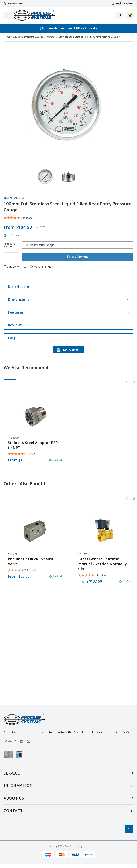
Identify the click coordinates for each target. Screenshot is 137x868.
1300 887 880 (13, 3)
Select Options (78, 257)
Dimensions (68, 299)
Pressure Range (9, 245)
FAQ (68, 338)
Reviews (68, 325)
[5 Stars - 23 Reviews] (22, 454)
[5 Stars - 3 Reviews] (68, 218)
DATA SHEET (69, 350)
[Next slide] (134, 382)
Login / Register (123, 3)
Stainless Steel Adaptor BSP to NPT (33, 445)
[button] (46, 177)
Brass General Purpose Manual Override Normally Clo (102, 564)
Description (68, 287)
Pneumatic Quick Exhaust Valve (31, 561)
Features (68, 312)
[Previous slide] (127, 382)
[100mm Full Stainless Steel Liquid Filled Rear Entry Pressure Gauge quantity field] (11, 257)
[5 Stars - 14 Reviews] (93, 575)
